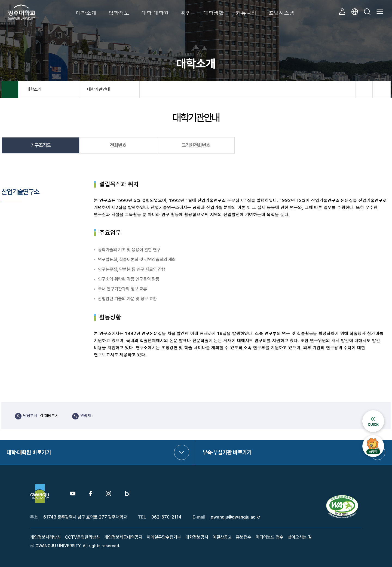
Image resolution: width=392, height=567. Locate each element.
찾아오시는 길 (300, 537)
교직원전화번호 (196, 145)
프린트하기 (382, 90)
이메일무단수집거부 (164, 537)
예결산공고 (222, 537)
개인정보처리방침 (45, 537)
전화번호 (118, 145)
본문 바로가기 (0, 0)
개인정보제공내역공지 (123, 537)
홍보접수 (244, 537)
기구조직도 (41, 145)
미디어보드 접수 (269, 537)
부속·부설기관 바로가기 (227, 452)
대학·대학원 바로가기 (29, 452)
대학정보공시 (197, 537)
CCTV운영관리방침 (82, 537)
